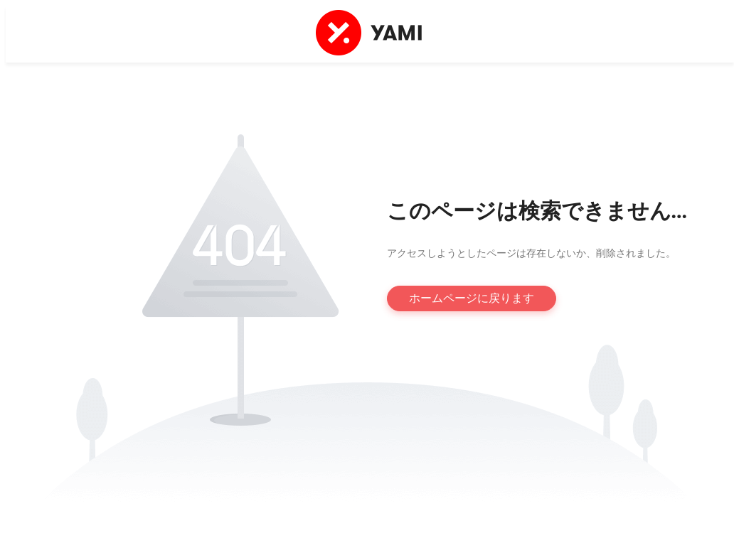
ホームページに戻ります (472, 298)
